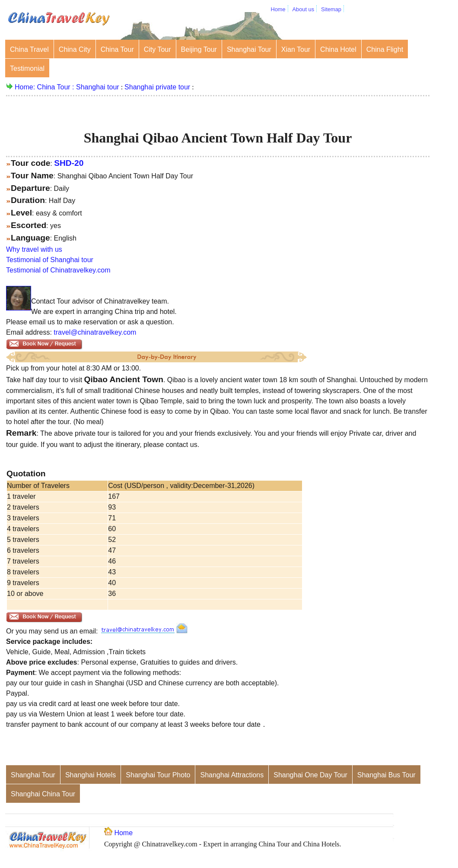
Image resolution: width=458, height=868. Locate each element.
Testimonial (27, 68)
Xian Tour (296, 49)
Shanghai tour (98, 87)
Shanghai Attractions (232, 775)
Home (278, 9)
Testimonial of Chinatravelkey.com (58, 270)
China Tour (117, 49)
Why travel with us (34, 249)
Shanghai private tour (157, 87)
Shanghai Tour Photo (158, 775)
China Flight (385, 49)
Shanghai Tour (249, 49)
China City (75, 49)
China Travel (29, 49)
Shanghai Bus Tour (386, 775)
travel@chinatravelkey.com (95, 332)
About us (304, 9)
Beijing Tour (199, 49)
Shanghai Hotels (91, 775)
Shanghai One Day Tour (310, 775)
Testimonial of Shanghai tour (50, 260)
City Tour (157, 49)
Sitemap (331, 9)
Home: (26, 87)
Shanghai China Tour (43, 794)
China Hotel (338, 49)
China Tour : (57, 87)
